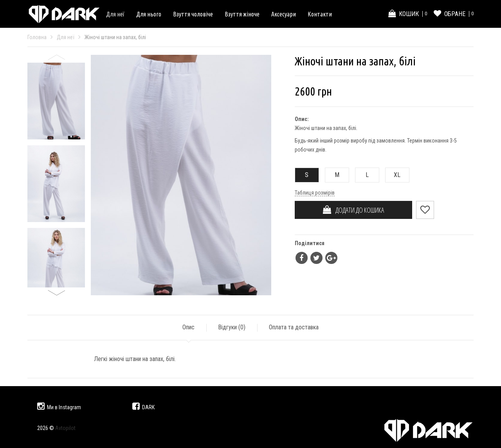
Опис (188, 327)
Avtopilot (65, 428)
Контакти (320, 14)
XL (393, 175)
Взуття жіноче (242, 14)
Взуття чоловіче (193, 14)
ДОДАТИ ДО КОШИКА (353, 210)
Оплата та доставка (294, 327)
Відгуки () (232, 327)
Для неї (115, 14)
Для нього (149, 14)
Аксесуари (284, 14)
